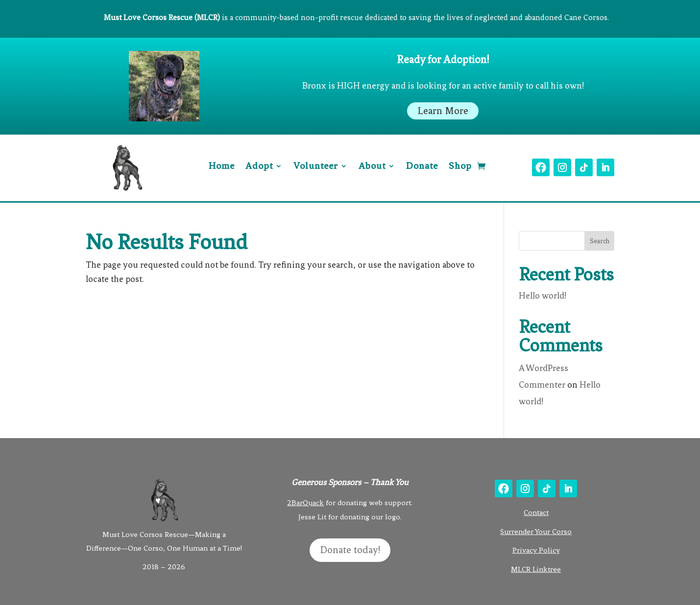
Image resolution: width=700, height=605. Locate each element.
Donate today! (350, 550)
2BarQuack (305, 503)
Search (600, 241)
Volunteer (316, 167)
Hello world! (543, 296)
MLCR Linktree (536, 569)
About (372, 167)
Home (222, 167)
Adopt (259, 167)
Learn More (443, 111)
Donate (422, 167)
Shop (460, 167)
